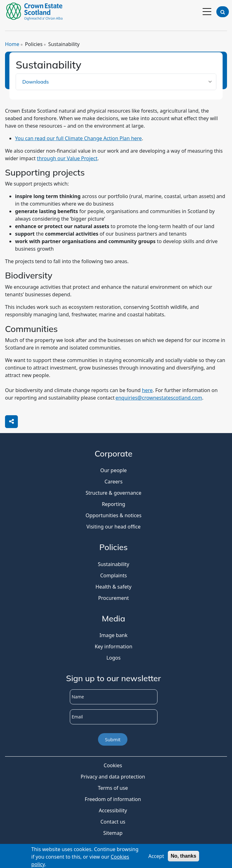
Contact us (113, 822)
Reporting (113, 504)
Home (12, 44)
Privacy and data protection (113, 777)
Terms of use (113, 788)
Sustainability (113, 564)
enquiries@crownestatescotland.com (159, 398)
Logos (113, 658)
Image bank (114, 635)
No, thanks (183, 857)
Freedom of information (113, 799)
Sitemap (113, 833)
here (147, 390)
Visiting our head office (113, 527)
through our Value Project (67, 158)
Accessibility (113, 810)
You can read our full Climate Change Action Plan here (78, 138)
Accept (156, 857)
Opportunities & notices (113, 515)
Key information (113, 646)
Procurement (113, 598)
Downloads (36, 82)
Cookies (113, 765)
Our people (113, 470)
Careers (114, 482)
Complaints (113, 575)
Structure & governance (113, 493)
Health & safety (113, 587)
